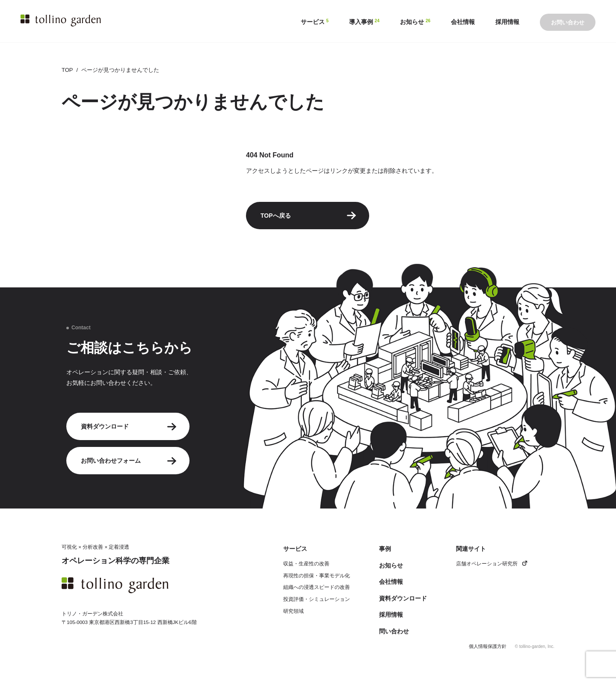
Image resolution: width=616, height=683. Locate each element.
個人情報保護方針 (488, 646)
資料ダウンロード (129, 427)
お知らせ (391, 565)
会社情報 (391, 582)
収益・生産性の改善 (306, 563)
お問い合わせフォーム (129, 461)
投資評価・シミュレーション (317, 599)
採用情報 (391, 615)
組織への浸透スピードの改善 (317, 587)
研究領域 (293, 611)
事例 (385, 549)
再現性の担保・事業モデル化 (317, 575)
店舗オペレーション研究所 (492, 563)
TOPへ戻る (308, 216)
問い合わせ (394, 631)
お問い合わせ (568, 22)
